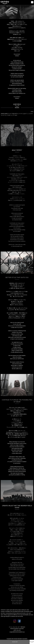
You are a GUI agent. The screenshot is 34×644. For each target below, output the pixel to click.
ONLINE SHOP (15, 642)
